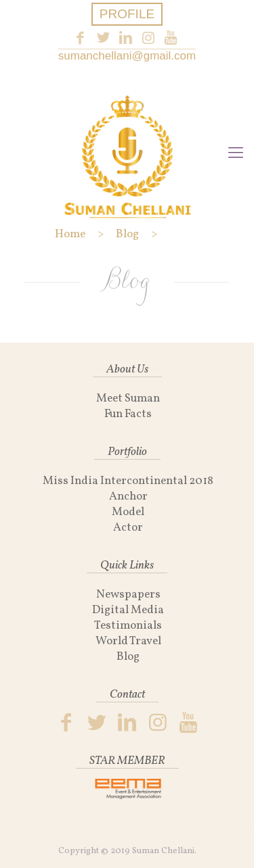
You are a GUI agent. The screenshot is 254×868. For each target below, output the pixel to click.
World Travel (128, 641)
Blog (128, 657)
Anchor (128, 497)
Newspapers (128, 595)
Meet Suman (128, 399)
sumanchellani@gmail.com (127, 56)
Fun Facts (128, 414)
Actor (128, 528)
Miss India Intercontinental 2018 (128, 481)
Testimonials (128, 626)
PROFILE (127, 14)
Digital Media (128, 610)
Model (128, 512)
